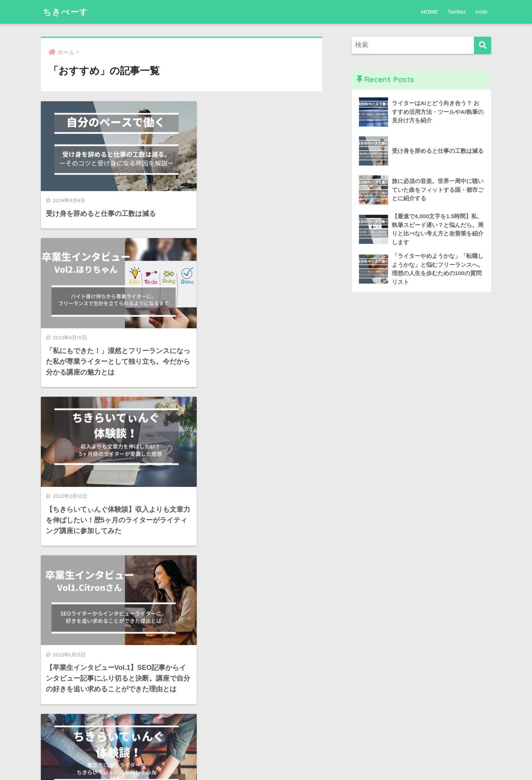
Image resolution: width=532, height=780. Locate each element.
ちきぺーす (66, 12)
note (482, 12)
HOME (429, 12)
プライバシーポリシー (266, 757)
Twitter (457, 12)
